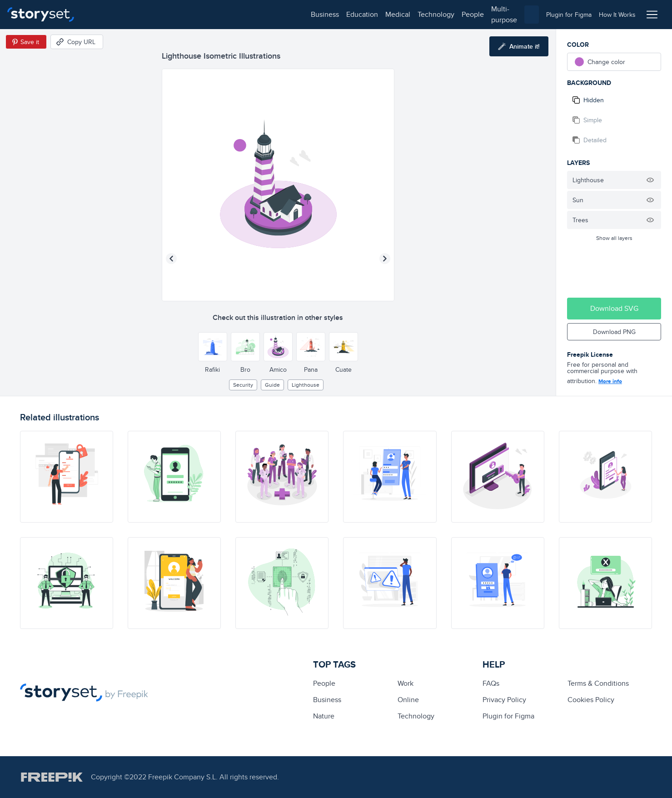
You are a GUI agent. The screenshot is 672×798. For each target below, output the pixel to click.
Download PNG (614, 332)
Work (406, 683)
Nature (324, 716)
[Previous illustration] (171, 259)
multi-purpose (291, 14)
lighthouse (306, 385)
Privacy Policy (504, 700)
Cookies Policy (591, 700)
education (140, 14)
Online (408, 700)
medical (176, 14)
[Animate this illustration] (519, 46)
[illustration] (67, 477)
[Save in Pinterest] (26, 42)
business (103, 14)
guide (272, 385)
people (251, 14)
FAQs (491, 683)
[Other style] (213, 347)
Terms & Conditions (598, 683)
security (243, 385)
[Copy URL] (77, 42)
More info (610, 381)
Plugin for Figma (508, 716)
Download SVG (614, 308)
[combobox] (430, 15)
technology (214, 14)
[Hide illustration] (650, 180)
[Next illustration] (385, 259)
